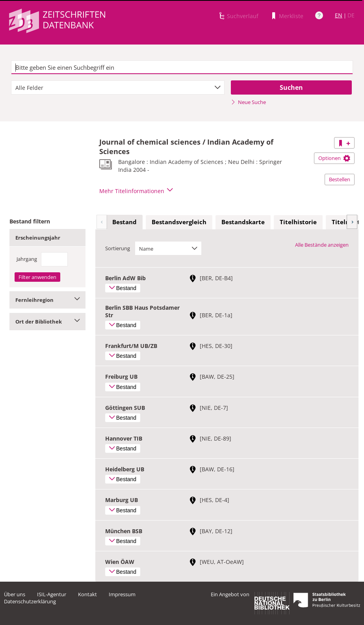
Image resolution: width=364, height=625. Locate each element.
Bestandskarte (243, 222)
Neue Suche (248, 102)
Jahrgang (27, 259)
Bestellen (340, 179)
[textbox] (182, 67)
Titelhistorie (298, 222)
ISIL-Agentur (52, 594)
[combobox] (118, 87)
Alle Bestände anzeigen (322, 245)
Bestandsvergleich (179, 222)
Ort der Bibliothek (47, 322)
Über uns (15, 594)
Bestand (124, 222)
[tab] (124, 222)
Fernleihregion (47, 300)
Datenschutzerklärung (30, 601)
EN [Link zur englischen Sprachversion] (339, 15)
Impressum (122, 594)
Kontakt (87, 594)
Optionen (334, 158)
